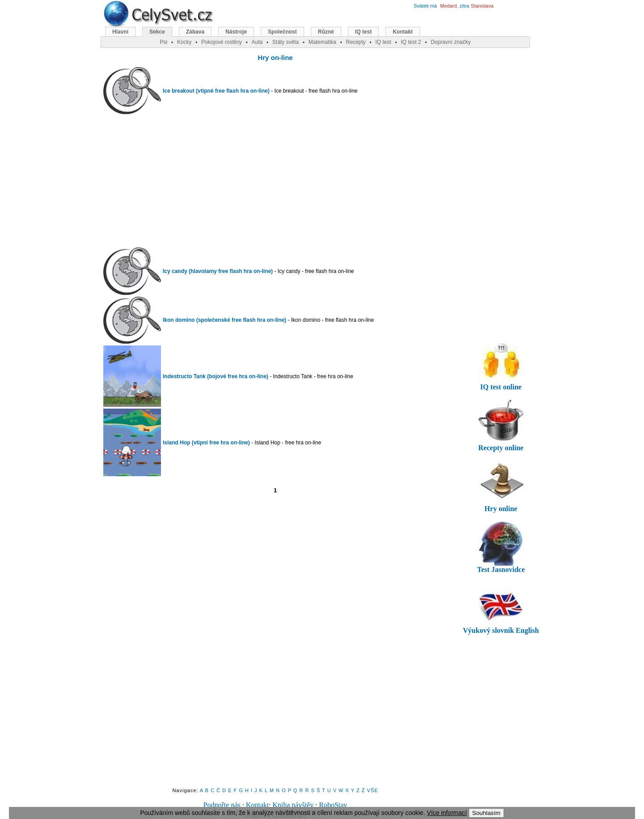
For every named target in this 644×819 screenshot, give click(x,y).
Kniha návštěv (293, 805)
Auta (257, 42)
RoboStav (333, 805)
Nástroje (236, 32)
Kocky (184, 42)
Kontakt (258, 805)
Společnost (282, 32)
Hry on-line (275, 58)
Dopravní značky (451, 42)
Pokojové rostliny (222, 42)
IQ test (363, 32)
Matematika (322, 42)
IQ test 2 (411, 42)
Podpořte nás (222, 805)
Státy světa (286, 42)
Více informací (447, 813)
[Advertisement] (275, 181)
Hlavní (120, 32)
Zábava (195, 32)
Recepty (356, 42)
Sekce (157, 32)
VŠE (373, 790)
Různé (326, 32)
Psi (163, 42)
